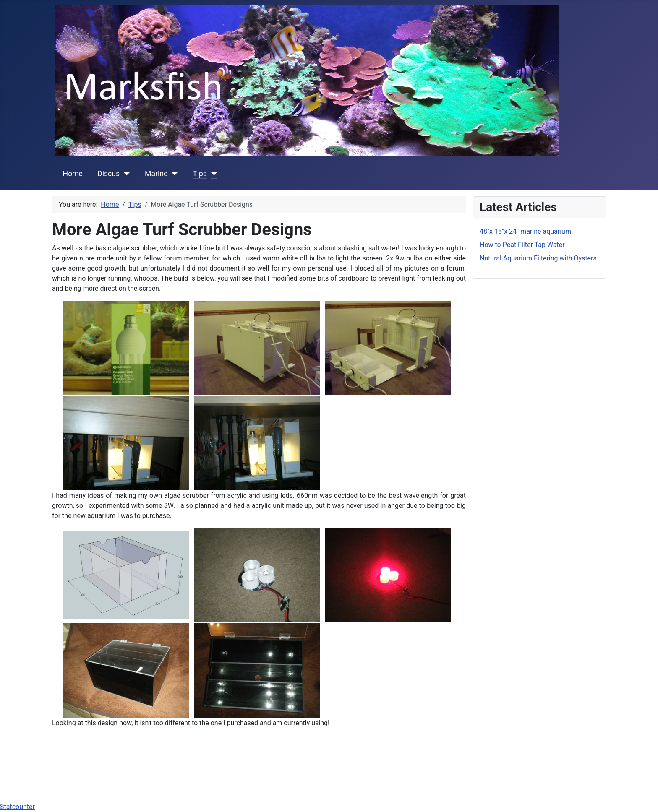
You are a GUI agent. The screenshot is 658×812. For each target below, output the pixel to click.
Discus (108, 174)
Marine (156, 174)
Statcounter (17, 807)
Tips (200, 174)
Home (73, 174)
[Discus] (125, 174)
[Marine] (173, 174)
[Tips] (212, 174)
